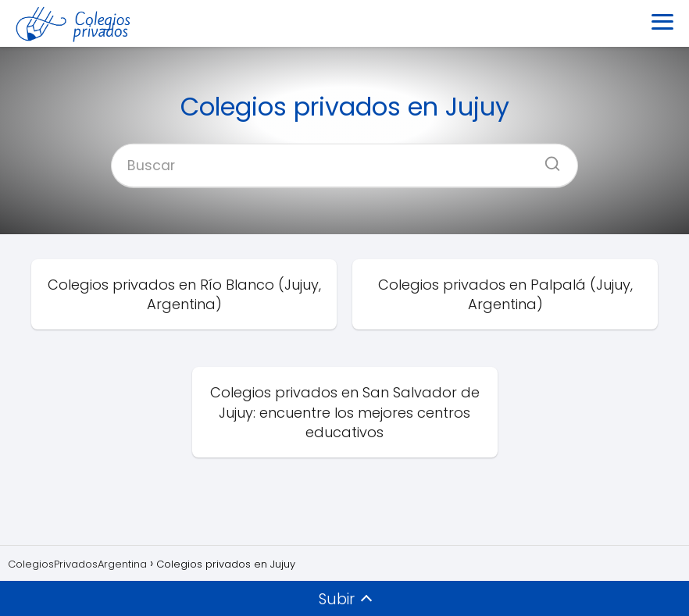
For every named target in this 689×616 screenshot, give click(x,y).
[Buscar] (547, 158)
